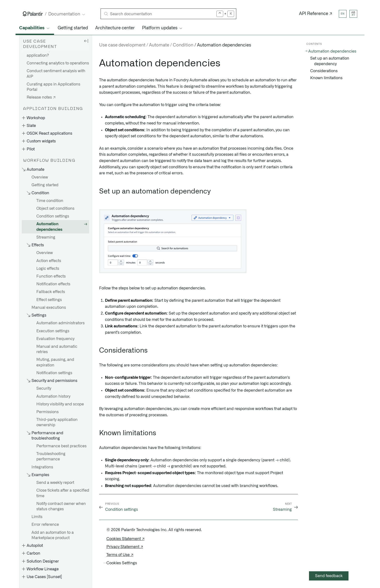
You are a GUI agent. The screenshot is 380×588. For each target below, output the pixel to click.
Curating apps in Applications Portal (53, 87)
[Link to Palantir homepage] (33, 14)
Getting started (73, 28)
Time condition (50, 201)
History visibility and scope (60, 404)
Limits (37, 517)
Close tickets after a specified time (63, 493)
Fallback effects (51, 292)
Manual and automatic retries (57, 349)
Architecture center (115, 28)
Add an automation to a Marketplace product (53, 535)
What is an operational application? (47, 53)
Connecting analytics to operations (58, 63)
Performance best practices (61, 446)
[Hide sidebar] (86, 41)
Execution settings (53, 331)
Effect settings (49, 300)
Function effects (51, 276)
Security (44, 388)
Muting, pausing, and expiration (55, 362)
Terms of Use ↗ (120, 555)
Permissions (47, 412)
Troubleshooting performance (51, 456)
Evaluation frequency (55, 339)
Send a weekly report (55, 483)
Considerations (324, 71)
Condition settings (53, 216)
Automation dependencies (49, 227)
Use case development (122, 45)
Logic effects (48, 269)
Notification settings (54, 373)
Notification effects (53, 284)
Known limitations (326, 78)
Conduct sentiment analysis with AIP (56, 74)
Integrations (42, 467)
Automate (159, 45)
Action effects (49, 261)
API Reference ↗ (316, 14)
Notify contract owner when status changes (61, 506)
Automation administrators (60, 323)
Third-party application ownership (57, 422)
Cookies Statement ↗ (125, 539)
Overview (40, 177)
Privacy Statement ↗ (125, 547)
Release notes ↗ (41, 97)
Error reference (45, 525)
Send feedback (329, 576)
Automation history (53, 396)
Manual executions (49, 308)
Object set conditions (55, 209)
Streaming (46, 237)
